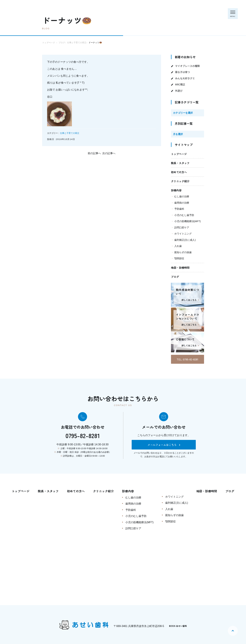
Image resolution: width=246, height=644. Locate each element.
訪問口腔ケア (182, 227)
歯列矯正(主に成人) (185, 240)
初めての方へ (179, 172)
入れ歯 (178, 246)
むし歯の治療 (182, 196)
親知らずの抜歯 (183, 252)
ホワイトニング (183, 234)
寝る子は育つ (183, 72)
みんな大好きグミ (185, 78)
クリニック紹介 (180, 181)
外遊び (179, 91)
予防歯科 (179, 209)
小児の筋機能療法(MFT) (188, 221)
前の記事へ (94, 153)
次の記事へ (109, 153)
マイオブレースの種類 (187, 66)
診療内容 (176, 190)
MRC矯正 (180, 84)
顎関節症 (179, 258)
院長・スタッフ (180, 163)
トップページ (179, 154)
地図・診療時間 (180, 268)
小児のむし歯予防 (184, 215)
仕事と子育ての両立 (70, 133)
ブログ (175, 277)
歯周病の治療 (182, 203)
